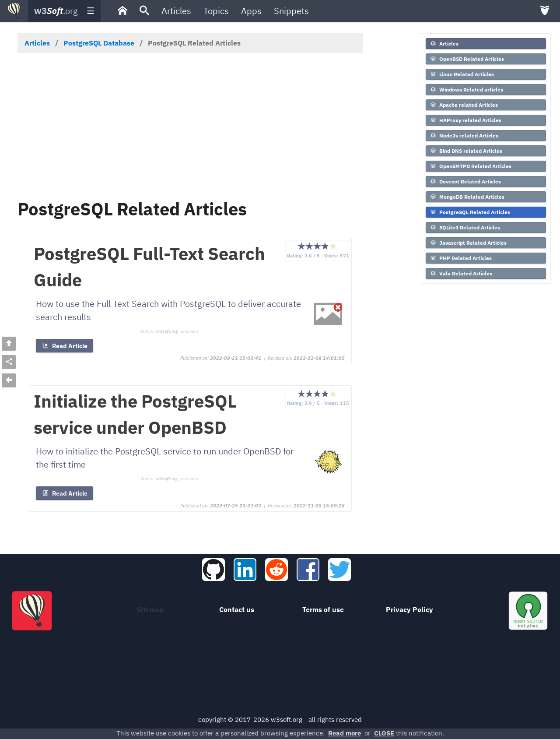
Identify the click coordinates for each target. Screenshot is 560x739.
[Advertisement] (190, 126)
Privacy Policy (409, 609)
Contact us (237, 609)
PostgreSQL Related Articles (470, 212)
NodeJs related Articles (464, 135)
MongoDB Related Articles (467, 197)
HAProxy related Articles (465, 120)
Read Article (65, 346)
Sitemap (150, 609)
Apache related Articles (464, 105)
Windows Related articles (466, 90)
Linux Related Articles (462, 74)
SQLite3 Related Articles (465, 227)
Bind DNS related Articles (466, 151)
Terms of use (323, 609)
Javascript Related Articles (468, 243)
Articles (444, 44)
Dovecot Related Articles (465, 181)
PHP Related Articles (461, 258)
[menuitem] (122, 11)
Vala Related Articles (461, 273)
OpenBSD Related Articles (467, 59)
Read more (345, 733)
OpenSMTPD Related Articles (471, 166)
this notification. (409, 733)
